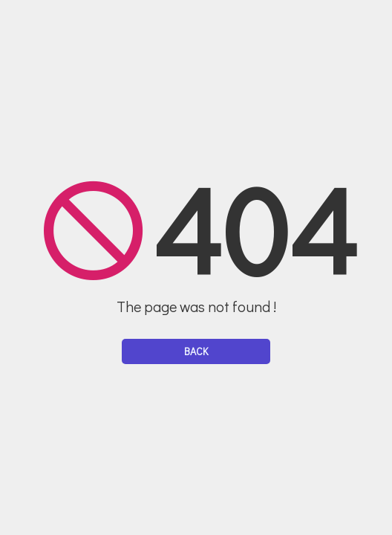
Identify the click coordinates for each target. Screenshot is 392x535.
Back (196, 351)
